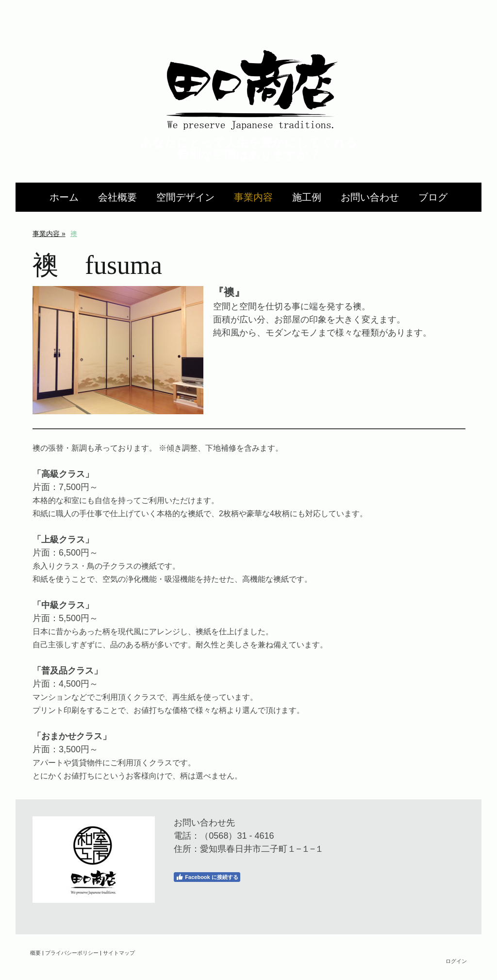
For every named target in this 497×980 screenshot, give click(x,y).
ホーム (64, 197)
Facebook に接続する (207, 877)
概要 (35, 953)
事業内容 (253, 197)
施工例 (307, 197)
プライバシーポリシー (72, 953)
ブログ (433, 197)
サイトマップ (119, 953)
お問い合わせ (370, 197)
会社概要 (117, 197)
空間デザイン (185, 197)
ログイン (456, 961)
